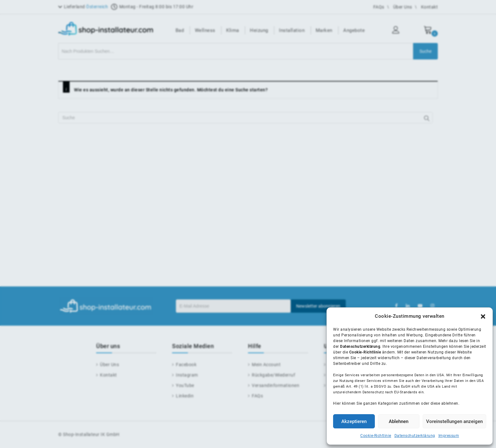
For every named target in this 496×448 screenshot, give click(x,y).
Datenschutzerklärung (415, 436)
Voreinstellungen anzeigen (454, 421)
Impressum (449, 436)
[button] (483, 316)
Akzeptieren (354, 421)
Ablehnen (399, 421)
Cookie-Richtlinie (376, 436)
